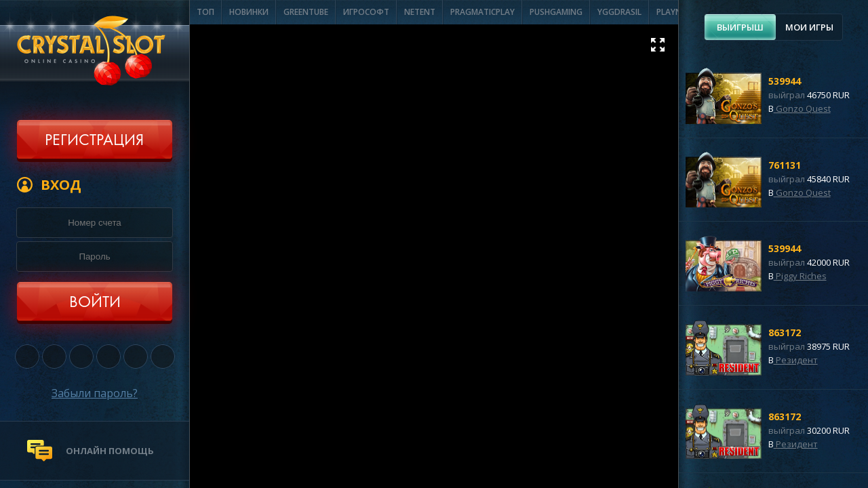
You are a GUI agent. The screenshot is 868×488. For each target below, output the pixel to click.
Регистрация (94, 141)
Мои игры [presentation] (809, 27)
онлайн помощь (110, 451)
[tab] (740, 27)
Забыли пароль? (95, 393)
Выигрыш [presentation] (740, 27)
